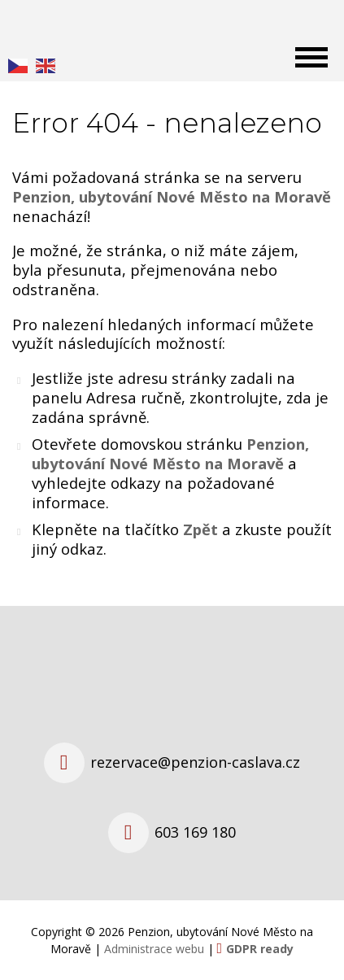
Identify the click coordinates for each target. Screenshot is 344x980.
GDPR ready (260, 949)
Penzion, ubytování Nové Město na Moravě (170, 453)
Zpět (200, 529)
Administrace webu (154, 949)
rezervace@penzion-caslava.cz (195, 762)
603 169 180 (195, 832)
